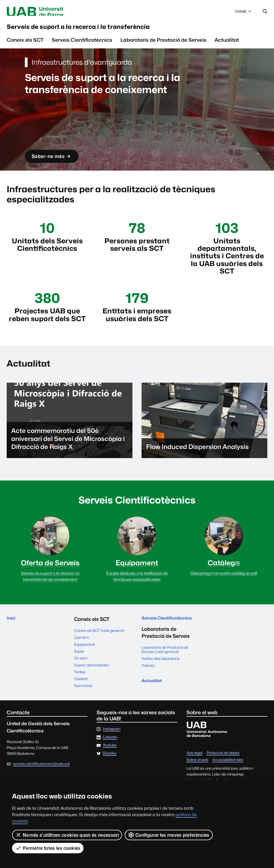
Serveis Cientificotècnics (82, 45)
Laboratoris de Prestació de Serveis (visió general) (165, 674)
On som (81, 674)
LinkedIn (110, 752)
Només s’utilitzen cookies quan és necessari (67, 835)
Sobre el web (197, 775)
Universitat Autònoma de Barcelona (54, 12)
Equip (79, 667)
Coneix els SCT (25, 45)
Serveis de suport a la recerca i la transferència (109, 30)
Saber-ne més (57, 160)
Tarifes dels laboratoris (161, 683)
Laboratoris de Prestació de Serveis (163, 45)
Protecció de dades (223, 769)
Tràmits (148, 690)
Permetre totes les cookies (48, 848)
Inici (12, 635)
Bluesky (110, 769)
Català (243, 13)
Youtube (110, 761)
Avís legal (194, 769)
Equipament (85, 660)
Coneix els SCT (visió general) (99, 646)
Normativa (83, 701)
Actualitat (227, 45)
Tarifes (80, 687)
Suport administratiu (92, 680)
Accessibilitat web (228, 775)
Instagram (112, 744)
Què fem (81, 653)
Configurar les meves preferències (169, 835)
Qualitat (81, 694)
